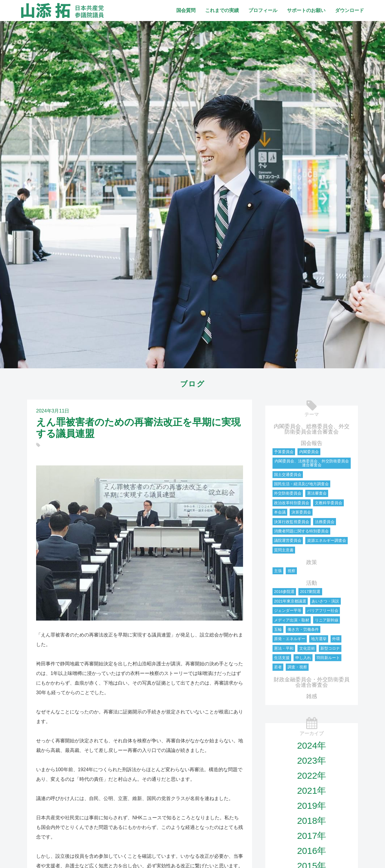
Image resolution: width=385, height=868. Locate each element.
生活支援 (282, 658)
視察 (291, 571)
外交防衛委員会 (288, 493)
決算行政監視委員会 (292, 522)
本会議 (280, 512)
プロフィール (263, 10)
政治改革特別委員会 (292, 503)
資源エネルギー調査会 (327, 540)
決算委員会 (301, 512)
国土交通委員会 (288, 475)
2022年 (312, 776)
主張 (278, 571)
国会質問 (186, 10)
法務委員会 (325, 522)
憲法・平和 (284, 648)
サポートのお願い (306, 10)
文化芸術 (307, 648)
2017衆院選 (310, 592)
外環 (336, 639)
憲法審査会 (317, 493)
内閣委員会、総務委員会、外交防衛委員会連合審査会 (312, 429)
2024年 (312, 745)
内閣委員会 (309, 452)
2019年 (312, 806)
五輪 (278, 629)
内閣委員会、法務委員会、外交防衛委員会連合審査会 (312, 463)
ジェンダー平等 (288, 610)
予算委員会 (284, 452)
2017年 (312, 836)
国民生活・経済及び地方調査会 (301, 484)
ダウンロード (350, 10)
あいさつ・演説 (325, 601)
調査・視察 (297, 667)
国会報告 (312, 443)
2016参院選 (284, 592)
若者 (278, 667)
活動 (312, 583)
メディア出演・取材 (292, 620)
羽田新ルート (328, 658)
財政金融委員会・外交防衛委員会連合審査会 (312, 682)
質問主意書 (284, 550)
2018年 (312, 821)
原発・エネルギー (290, 639)
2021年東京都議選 (290, 601)
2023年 (312, 761)
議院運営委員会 (288, 540)
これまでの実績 (222, 10)
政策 (312, 562)
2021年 (312, 791)
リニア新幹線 (327, 620)
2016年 (312, 851)
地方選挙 (319, 639)
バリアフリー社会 (323, 610)
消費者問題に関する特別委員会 (301, 531)
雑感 (312, 696)
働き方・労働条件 (303, 629)
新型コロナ (330, 648)
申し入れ (303, 658)
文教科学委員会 (329, 503)
